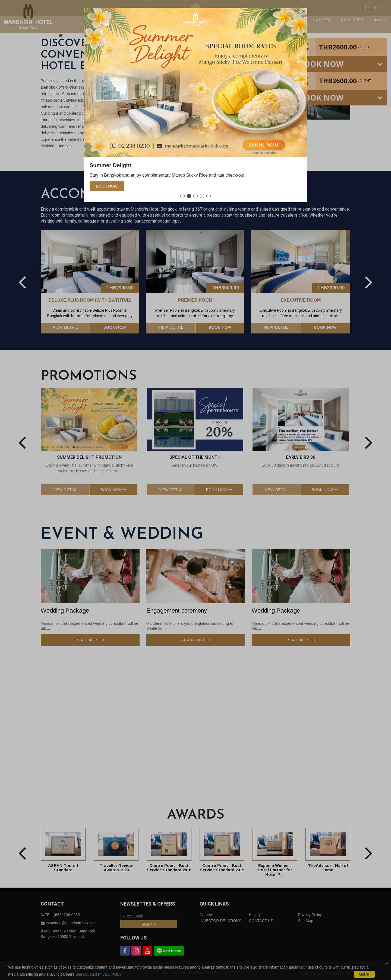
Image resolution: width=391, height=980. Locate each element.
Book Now (107, 186)
